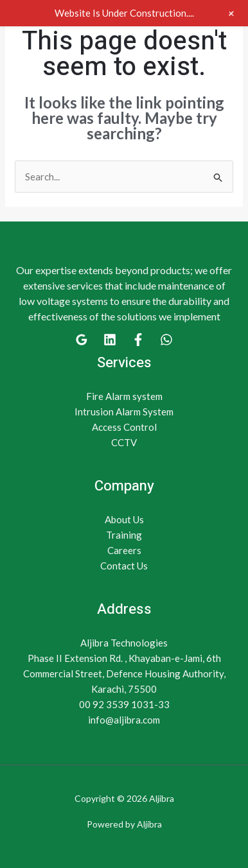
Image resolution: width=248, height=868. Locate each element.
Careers (124, 550)
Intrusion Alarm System (124, 412)
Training (124, 535)
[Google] (82, 340)
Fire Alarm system (124, 396)
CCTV (124, 442)
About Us (124, 519)
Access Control (124, 427)
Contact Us (124, 566)
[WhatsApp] (166, 340)
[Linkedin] (110, 340)
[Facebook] (138, 340)
